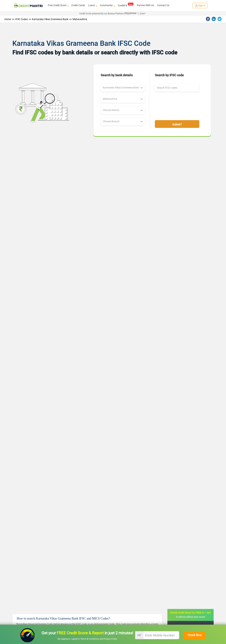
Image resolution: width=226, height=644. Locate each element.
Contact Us (163, 5)
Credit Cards (78, 5)
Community (107, 5)
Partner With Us (145, 5)
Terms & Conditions (90, 639)
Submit (177, 125)
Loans (92, 5)
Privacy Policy (110, 639)
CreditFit (126, 5)
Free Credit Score (58, 5)
